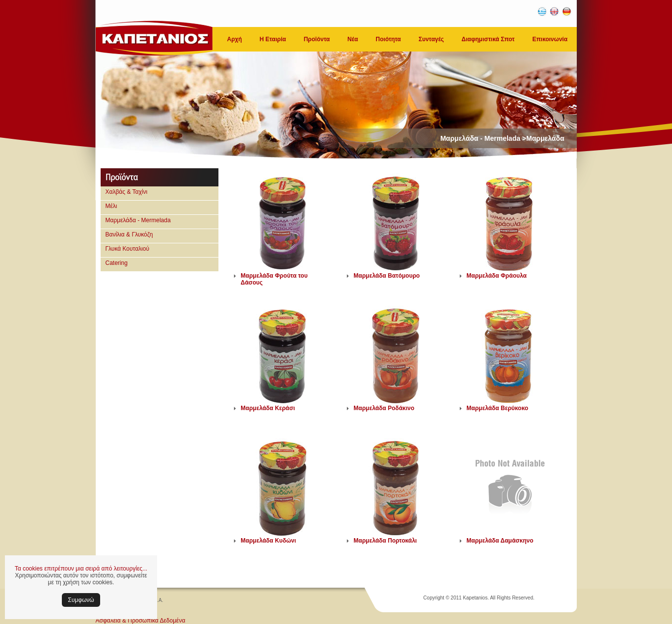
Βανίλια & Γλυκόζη (129, 234)
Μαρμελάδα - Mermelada (138, 220)
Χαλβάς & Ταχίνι (127, 192)
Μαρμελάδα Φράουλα (497, 276)
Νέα (353, 39)
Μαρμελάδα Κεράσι (268, 408)
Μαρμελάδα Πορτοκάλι (385, 541)
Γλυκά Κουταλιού (128, 249)
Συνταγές (431, 39)
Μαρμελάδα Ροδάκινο (384, 408)
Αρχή (235, 39)
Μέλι (111, 206)
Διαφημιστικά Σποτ (488, 39)
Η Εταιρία (273, 39)
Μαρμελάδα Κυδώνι (268, 541)
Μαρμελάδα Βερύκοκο (497, 408)
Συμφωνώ (81, 600)
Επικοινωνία (550, 39)
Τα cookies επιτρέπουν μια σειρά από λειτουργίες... (81, 569)
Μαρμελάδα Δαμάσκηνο (500, 541)
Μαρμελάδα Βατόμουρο (387, 276)
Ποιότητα (388, 39)
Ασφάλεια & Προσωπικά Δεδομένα (141, 621)
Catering (117, 263)
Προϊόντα (317, 39)
